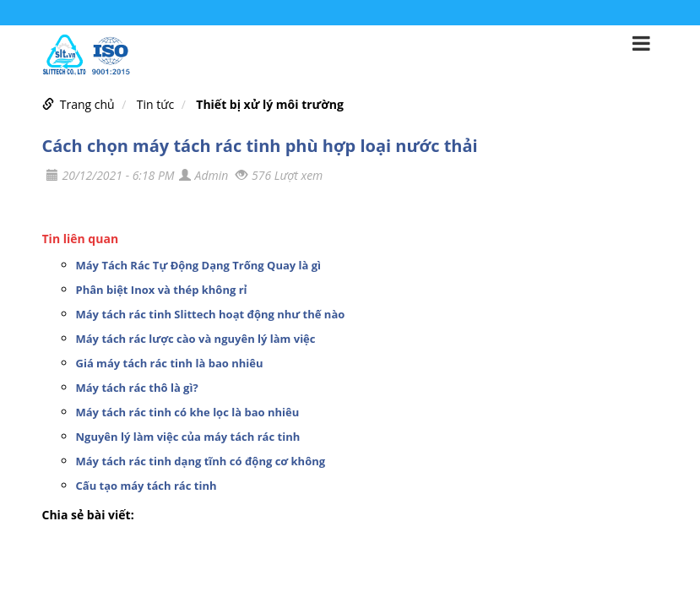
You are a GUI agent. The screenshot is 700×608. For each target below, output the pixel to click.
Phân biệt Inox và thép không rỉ (162, 290)
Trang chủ (87, 104)
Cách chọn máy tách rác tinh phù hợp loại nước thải (260, 146)
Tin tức (155, 104)
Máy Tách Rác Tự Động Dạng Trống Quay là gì (199, 265)
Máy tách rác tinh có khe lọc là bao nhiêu (188, 412)
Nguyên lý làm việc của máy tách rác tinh (188, 437)
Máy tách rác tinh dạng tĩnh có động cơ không (201, 461)
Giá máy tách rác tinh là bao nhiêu (170, 363)
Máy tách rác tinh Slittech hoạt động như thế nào (211, 314)
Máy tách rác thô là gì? (137, 388)
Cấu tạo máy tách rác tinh (147, 486)
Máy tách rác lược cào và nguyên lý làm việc (196, 339)
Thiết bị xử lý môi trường (270, 104)
